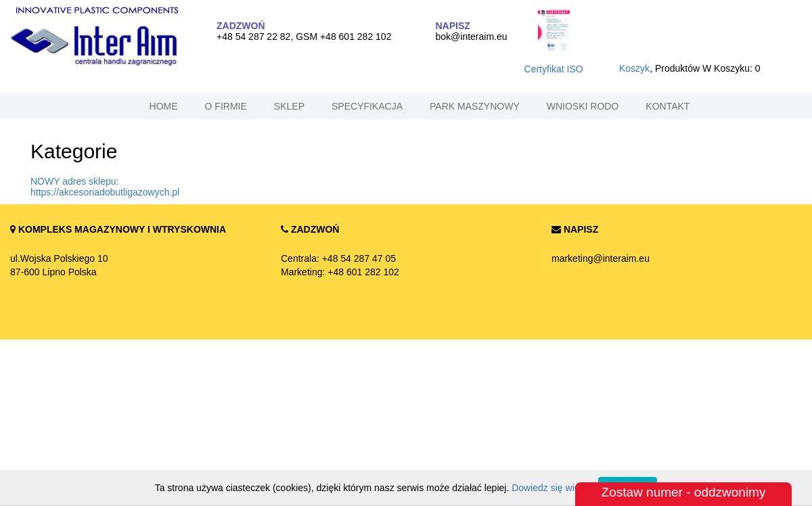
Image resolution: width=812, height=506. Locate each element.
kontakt (668, 106)
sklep (289, 106)
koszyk (634, 68)
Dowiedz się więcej (551, 488)
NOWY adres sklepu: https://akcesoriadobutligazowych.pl (105, 187)
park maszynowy (475, 106)
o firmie (226, 106)
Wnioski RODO (583, 106)
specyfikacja (367, 106)
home (164, 106)
